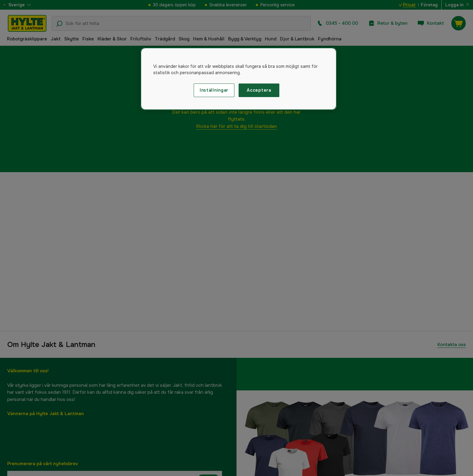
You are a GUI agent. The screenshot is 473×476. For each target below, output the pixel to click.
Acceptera (259, 90)
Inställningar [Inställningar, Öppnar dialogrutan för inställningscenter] (214, 90)
